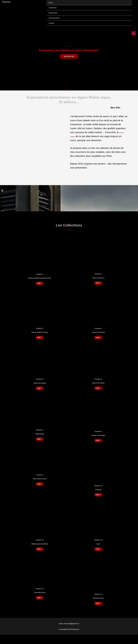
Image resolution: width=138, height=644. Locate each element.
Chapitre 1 (40, 274)
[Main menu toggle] (134, 33)
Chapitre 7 (40, 434)
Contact (51, 23)
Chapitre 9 (40, 480)
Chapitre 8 (98, 435)
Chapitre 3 (40, 330)
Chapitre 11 (40, 547)
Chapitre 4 (98, 330)
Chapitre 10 (98, 491)
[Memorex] (12, 13)
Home (51, 2)
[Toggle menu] (128, 18)
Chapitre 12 (98, 547)
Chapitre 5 (40, 382)
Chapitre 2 (98, 274)
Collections (53, 8)
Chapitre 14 (98, 602)
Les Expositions (54, 18)
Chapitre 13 (40, 596)
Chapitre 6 (98, 382)
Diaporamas (53, 13)
